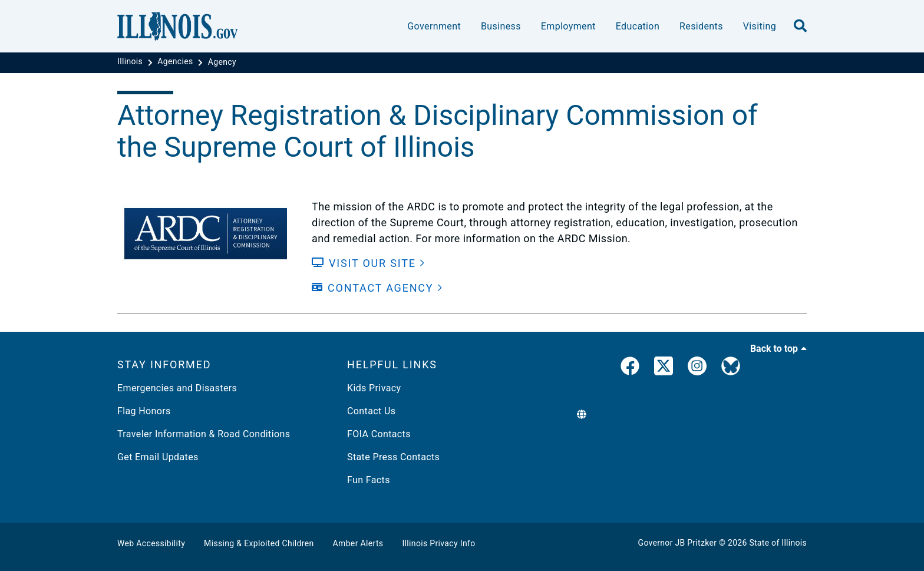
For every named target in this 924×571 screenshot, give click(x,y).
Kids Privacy (374, 388)
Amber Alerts (358, 543)
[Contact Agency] (377, 288)
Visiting (760, 26)
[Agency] (222, 62)
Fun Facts (369, 480)
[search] (800, 27)
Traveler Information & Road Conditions (204, 434)
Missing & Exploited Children (259, 543)
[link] (630, 368)
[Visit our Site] (369, 263)
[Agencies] (176, 62)
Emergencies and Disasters (177, 388)
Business (501, 26)
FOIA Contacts (379, 434)
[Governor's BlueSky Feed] (731, 368)
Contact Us (371, 411)
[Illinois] (131, 62)
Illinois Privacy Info (438, 543)
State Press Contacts (393, 457)
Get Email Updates (158, 457)
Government (434, 26)
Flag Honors (144, 411)
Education (638, 26)
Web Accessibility (151, 543)
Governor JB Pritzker (678, 543)
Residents (701, 26)
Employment (568, 26)
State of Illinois (778, 543)
